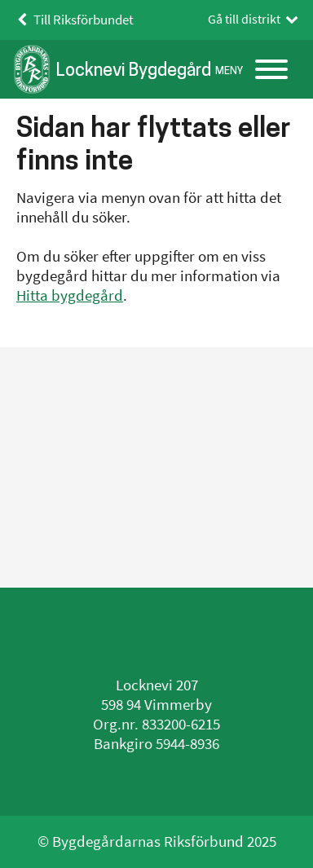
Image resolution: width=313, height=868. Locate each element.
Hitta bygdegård (70, 295)
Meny (229, 70)
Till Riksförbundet (73, 20)
